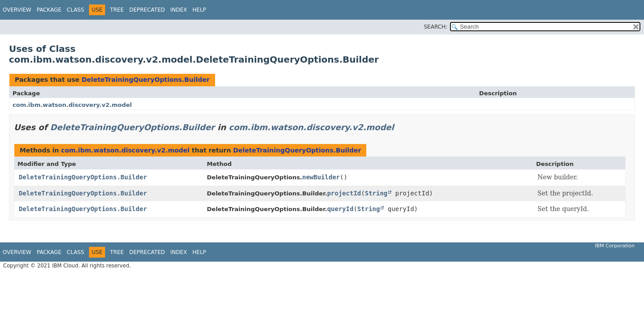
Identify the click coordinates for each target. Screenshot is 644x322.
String (376, 193)
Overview (17, 10)
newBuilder (321, 177)
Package (49, 10)
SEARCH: (436, 27)
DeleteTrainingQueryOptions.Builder (145, 80)
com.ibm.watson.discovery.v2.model (72, 105)
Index (179, 10)
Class (75, 10)
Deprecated (147, 10)
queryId (340, 209)
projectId (344, 193)
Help (199, 10)
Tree (117, 10)
